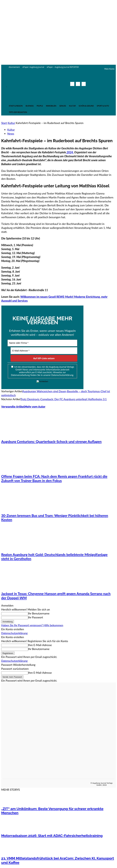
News (11, 134)
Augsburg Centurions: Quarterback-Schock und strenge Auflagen (51, 442)
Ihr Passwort (36, 617)
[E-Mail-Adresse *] (44, 351)
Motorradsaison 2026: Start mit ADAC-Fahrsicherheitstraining (52, 836)
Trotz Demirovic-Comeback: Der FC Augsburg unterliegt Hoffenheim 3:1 (64, 399)
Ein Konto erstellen (13, 629)
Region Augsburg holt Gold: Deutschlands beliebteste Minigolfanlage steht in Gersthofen (54, 557)
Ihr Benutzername (39, 613)
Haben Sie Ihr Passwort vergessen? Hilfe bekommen (32, 625)
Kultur (11, 123)
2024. (70, 152)
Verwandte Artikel (13, 407)
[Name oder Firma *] (42, 343)
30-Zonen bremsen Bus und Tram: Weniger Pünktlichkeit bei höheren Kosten (55, 518)
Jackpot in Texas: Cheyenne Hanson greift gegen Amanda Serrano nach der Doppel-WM (56, 596)
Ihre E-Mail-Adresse (40, 645)
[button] (83, 91)
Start (4, 123)
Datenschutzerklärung (14, 633)
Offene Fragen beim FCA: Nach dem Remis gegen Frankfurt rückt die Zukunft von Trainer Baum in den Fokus (54, 478)
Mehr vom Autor (35, 407)
